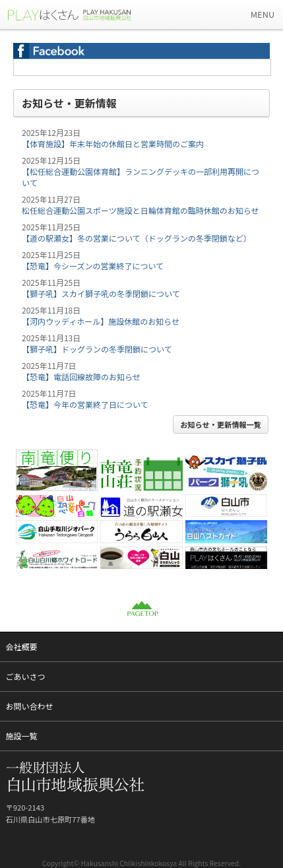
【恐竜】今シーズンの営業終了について (93, 266)
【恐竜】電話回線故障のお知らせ (81, 377)
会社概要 (22, 647)
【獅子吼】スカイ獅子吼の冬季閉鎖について (101, 293)
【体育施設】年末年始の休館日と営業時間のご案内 (113, 144)
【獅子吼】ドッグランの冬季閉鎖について (97, 349)
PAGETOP (142, 609)
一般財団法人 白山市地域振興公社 (79, 15)
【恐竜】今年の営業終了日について (85, 404)
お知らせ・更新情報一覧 (221, 424)
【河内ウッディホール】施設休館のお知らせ (101, 321)
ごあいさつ (26, 676)
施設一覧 (22, 736)
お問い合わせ (30, 706)
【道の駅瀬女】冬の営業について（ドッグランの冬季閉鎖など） (137, 238)
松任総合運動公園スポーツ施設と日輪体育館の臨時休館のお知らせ (141, 210)
